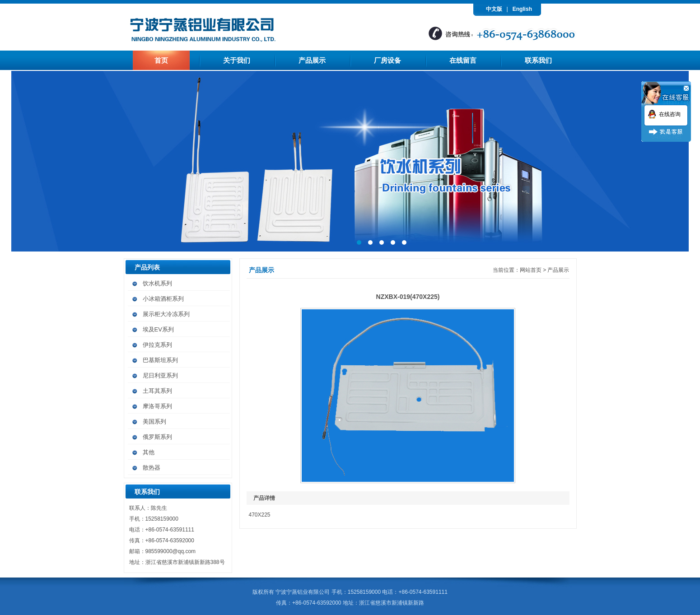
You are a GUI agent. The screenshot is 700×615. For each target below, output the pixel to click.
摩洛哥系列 (157, 406)
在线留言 (463, 60)
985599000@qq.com (171, 551)
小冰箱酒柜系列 (163, 299)
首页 (161, 60)
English (522, 9)
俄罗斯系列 (157, 437)
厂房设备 (387, 60)
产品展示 (312, 60)
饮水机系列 (157, 283)
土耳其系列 (157, 391)
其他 (149, 452)
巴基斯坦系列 (160, 360)
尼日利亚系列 (160, 375)
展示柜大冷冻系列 (166, 314)
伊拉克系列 (157, 345)
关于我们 (237, 60)
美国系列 (154, 422)
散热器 (152, 468)
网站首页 (531, 270)
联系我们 (538, 60)
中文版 (494, 9)
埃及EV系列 (158, 329)
